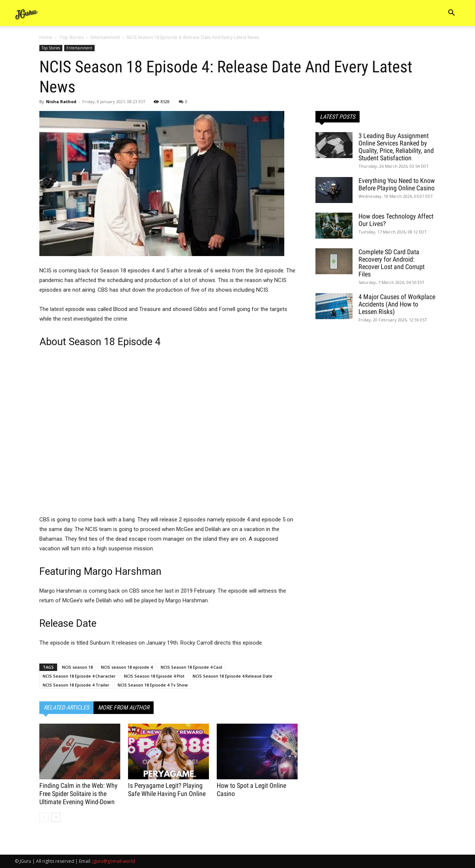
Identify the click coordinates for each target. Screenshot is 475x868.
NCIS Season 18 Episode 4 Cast (191, 667)
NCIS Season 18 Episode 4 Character (79, 676)
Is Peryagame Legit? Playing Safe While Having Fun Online (167, 790)
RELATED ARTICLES (66, 707)
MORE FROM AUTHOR (124, 707)
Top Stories (71, 37)
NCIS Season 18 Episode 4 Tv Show (153, 685)
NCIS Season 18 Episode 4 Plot (154, 676)
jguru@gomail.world (114, 861)
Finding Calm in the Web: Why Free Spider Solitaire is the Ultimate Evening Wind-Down (78, 794)
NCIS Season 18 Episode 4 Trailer (76, 685)
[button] (451, 14)
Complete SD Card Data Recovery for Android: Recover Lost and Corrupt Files (392, 263)
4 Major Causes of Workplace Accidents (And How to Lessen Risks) (397, 304)
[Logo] (27, 13)
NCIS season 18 (77, 667)
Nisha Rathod (61, 101)
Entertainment (105, 37)
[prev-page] (44, 817)
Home (46, 37)
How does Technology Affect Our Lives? (396, 220)
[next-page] (56, 817)
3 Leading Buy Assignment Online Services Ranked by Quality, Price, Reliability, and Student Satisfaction (396, 147)
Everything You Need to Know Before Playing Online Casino (397, 184)
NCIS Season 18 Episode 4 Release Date (232, 676)
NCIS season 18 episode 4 (127, 667)
